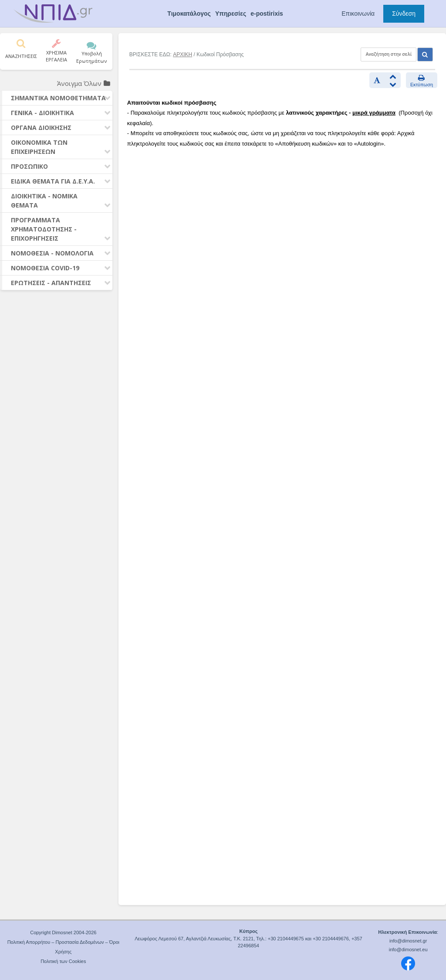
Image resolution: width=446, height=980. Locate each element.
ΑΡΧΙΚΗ (182, 54)
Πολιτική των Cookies (63, 961)
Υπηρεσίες (231, 14)
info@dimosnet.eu (408, 949)
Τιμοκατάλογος (189, 14)
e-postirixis (267, 14)
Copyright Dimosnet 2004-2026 (63, 932)
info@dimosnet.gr (408, 941)
